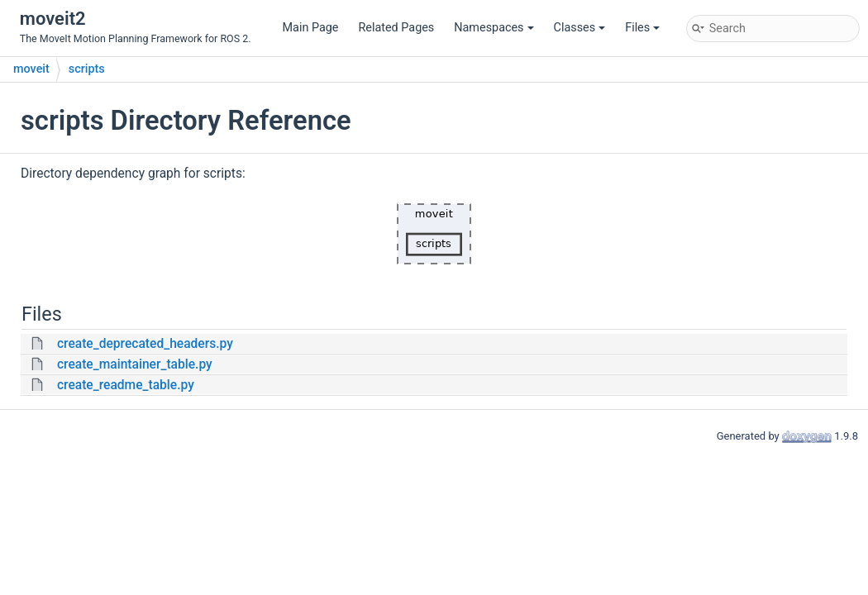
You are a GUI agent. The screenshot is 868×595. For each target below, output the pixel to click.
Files (642, 28)
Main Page (311, 28)
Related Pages (396, 28)
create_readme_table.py (126, 385)
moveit (31, 69)
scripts (87, 69)
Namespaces (494, 28)
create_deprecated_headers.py (145, 344)
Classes (580, 28)
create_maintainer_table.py (135, 364)
